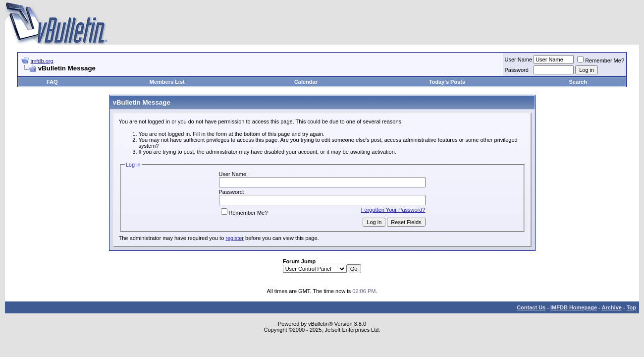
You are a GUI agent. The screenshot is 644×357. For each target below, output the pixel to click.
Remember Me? (601, 60)
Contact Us (531, 307)
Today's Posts (447, 82)
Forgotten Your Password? (393, 210)
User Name (519, 59)
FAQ (52, 82)
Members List (167, 82)
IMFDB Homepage (574, 307)
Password (517, 70)
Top (631, 307)
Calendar (306, 82)
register (235, 238)
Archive (612, 307)
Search (578, 82)
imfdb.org (42, 61)
